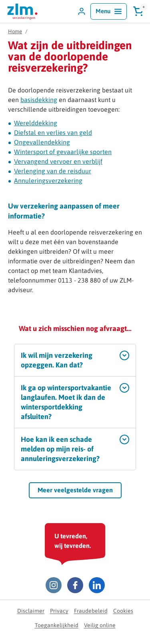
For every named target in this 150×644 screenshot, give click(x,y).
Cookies (123, 611)
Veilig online (100, 625)
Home (15, 31)
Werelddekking (36, 123)
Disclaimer (31, 611)
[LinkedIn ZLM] (97, 585)
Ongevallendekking (42, 142)
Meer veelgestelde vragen (75, 490)
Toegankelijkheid (57, 625)
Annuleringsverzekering (48, 181)
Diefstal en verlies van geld (53, 132)
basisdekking (39, 100)
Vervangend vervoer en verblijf (58, 161)
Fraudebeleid (91, 611)
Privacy (59, 611)
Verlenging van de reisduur (53, 171)
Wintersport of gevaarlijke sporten (63, 152)
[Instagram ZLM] (54, 585)
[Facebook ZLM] (75, 585)
